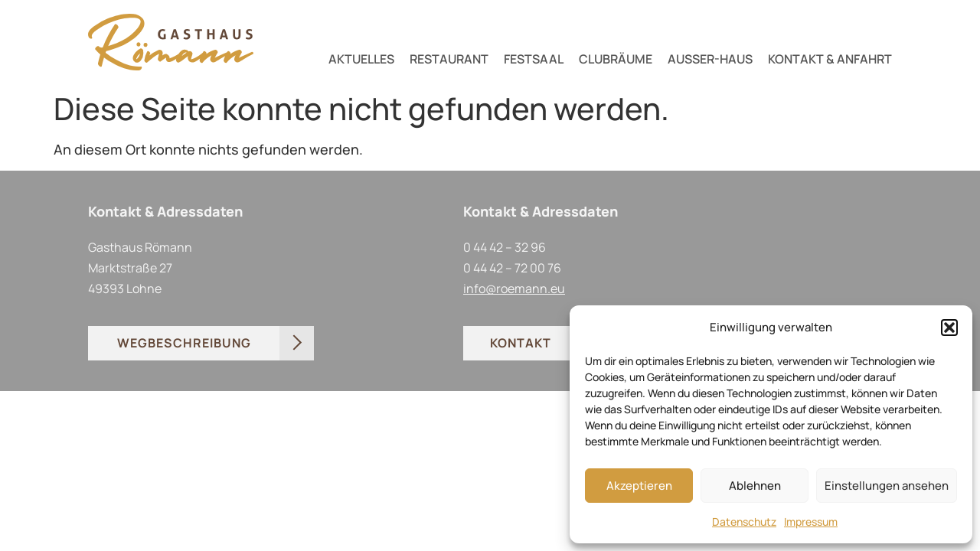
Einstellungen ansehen (887, 486)
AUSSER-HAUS (710, 59)
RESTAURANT (449, 59)
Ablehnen (755, 486)
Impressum (811, 522)
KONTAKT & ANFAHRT (830, 59)
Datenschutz (744, 522)
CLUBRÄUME (616, 59)
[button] (949, 328)
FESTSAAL (534, 59)
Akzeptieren (639, 486)
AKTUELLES (361, 59)
